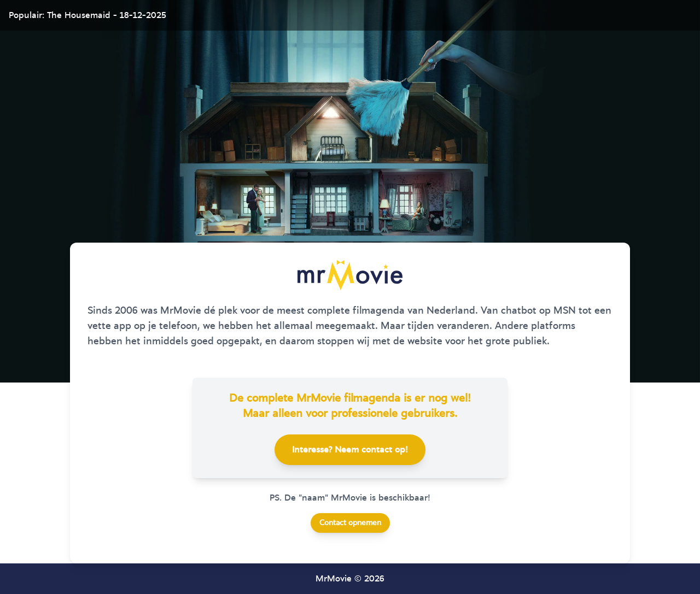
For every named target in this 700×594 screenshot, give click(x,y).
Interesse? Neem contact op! (350, 450)
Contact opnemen (350, 523)
